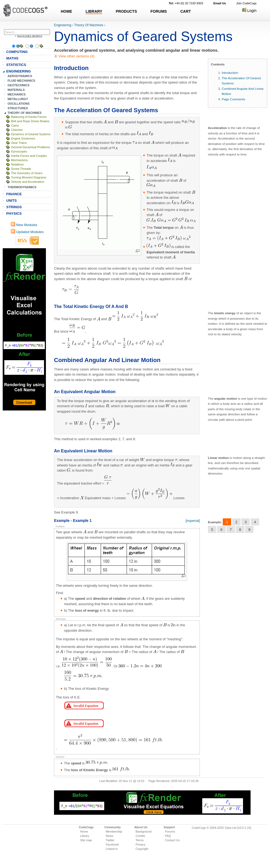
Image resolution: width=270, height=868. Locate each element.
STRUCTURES (18, 108)
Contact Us (172, 840)
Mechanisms (19, 160)
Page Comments (233, 99)
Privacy (140, 844)
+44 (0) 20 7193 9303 (186, 3)
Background (144, 831)
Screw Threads (21, 169)
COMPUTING (17, 52)
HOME (66, 11)
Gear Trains (19, 143)
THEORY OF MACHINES (25, 113)
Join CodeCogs (246, 3)
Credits (140, 836)
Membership (114, 831)
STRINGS (14, 207)
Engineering (63, 25)
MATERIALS (16, 90)
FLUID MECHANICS (21, 81)
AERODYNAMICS (20, 76)
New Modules (24, 225)
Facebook (112, 844)
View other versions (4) (76, 56)
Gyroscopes (19, 151)
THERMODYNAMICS (22, 187)
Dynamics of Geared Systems (31, 134)
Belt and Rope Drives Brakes (30, 121)
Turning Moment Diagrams (29, 177)
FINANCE (14, 194)
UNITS (11, 201)
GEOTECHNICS (18, 85)
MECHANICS (17, 94)
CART (186, 11)
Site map (86, 840)
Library (85, 836)
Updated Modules (27, 232)
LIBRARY (94, 11)
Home (84, 831)
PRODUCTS (126, 11)
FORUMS (159, 11)
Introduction (230, 73)
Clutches (17, 130)
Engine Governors (23, 138)
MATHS (12, 58)
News (110, 836)
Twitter (110, 840)
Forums (170, 831)
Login (249, 11)
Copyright (142, 849)
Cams (15, 125)
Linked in (112, 849)
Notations (17, 164)
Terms (140, 840)
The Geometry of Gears (27, 173)
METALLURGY (18, 99)
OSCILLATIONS (18, 104)
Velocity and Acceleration (28, 182)
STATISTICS (16, 65)
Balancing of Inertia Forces (29, 117)
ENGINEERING (18, 71)
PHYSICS (14, 213)
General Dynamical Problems (31, 147)
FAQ (168, 836)
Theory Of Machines (89, 25)
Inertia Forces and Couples (29, 156)
